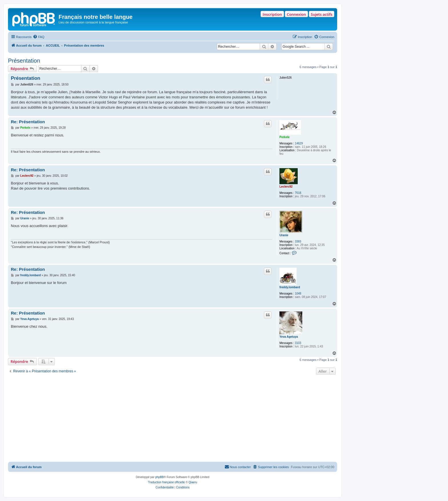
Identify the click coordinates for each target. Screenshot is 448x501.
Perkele (285, 137)
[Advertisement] (173, 419)
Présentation (24, 61)
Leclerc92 (286, 187)
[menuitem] (39, 37)
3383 (298, 241)
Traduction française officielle (166, 482)
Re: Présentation (28, 122)
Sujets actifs (322, 14)
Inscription (272, 14)
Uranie (284, 235)
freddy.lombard (290, 287)
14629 (299, 143)
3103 (298, 343)
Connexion (296, 14)
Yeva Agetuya (289, 337)
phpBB (159, 477)
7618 (298, 193)
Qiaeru (193, 482)
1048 (298, 294)
